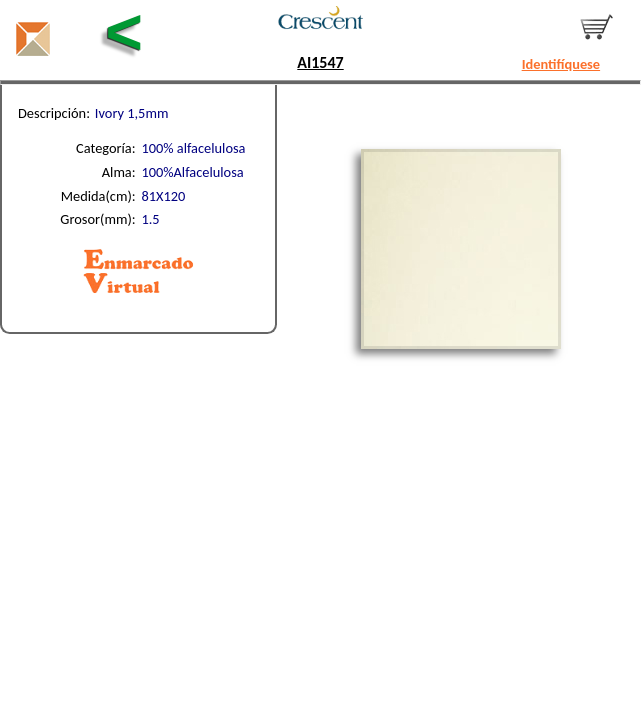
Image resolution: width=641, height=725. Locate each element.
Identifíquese (561, 64)
